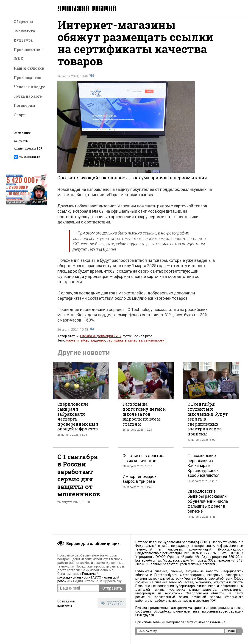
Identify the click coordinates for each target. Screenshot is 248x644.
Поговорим (25, 105)
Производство (27, 78)
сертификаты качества (125, 344)
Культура (23, 40)
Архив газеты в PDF (28, 148)
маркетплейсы (77, 344)
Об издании (22, 133)
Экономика (24, 31)
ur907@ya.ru (145, 615)
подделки (98, 344)
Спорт (20, 115)
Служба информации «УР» (101, 340)
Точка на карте (28, 96)
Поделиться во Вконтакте (92, 80)
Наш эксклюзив (29, 68)
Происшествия (28, 49)
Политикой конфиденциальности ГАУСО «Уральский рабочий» (88, 577)
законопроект (155, 344)
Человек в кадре (29, 87)
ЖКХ (19, 59)
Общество (23, 21)
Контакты (21, 141)
